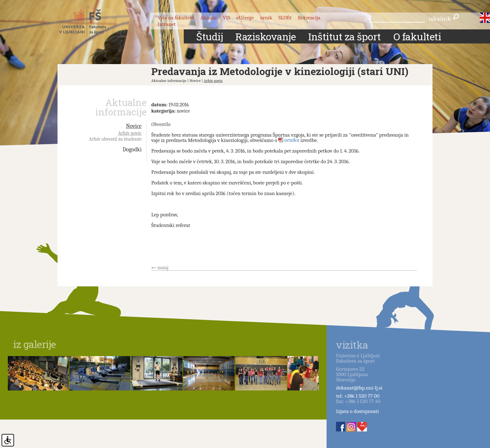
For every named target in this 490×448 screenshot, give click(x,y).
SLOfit (285, 18)
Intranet (167, 24)
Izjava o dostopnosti (357, 411)
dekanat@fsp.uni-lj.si (359, 388)
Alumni (208, 18)
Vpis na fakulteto (176, 18)
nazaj (163, 268)
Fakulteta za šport (90, 23)
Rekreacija (309, 18)
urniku (292, 140)
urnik (266, 18)
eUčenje (245, 18)
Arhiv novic (213, 81)
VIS (227, 18)
